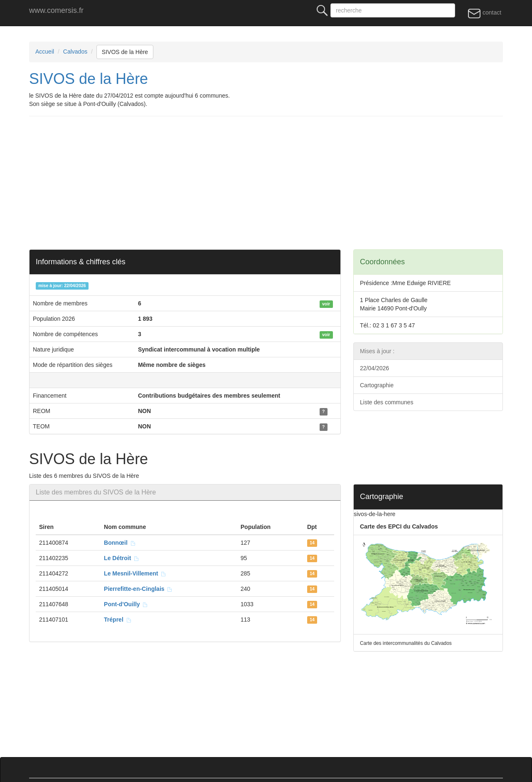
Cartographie (377, 385)
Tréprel (118, 620)
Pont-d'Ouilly (126, 604)
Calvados (75, 52)
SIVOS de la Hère (125, 52)
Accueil (45, 52)
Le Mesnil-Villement (135, 573)
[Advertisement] (278, 183)
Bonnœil (120, 543)
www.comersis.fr (56, 10)
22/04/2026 (374, 368)
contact (484, 13)
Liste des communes (387, 402)
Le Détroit (122, 558)
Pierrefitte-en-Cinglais (138, 589)
